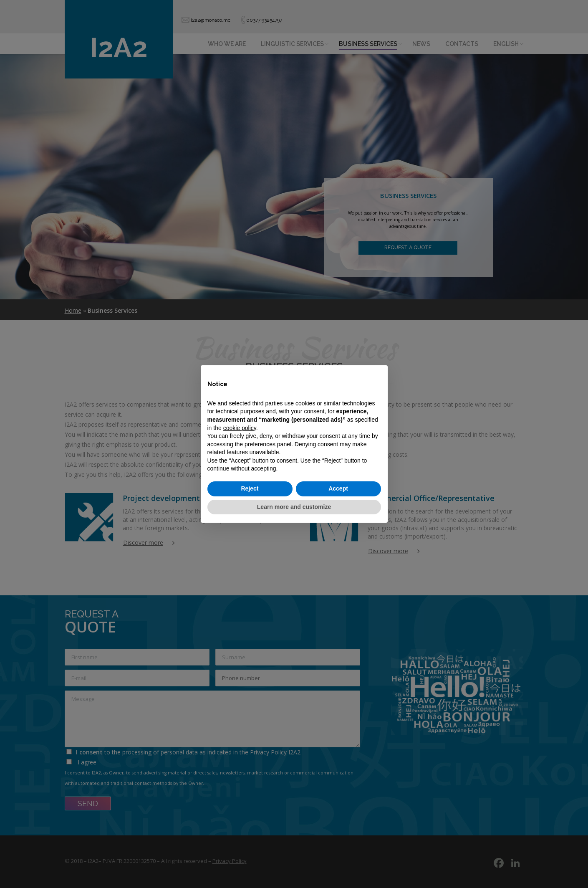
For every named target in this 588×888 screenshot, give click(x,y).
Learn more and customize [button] (294, 507)
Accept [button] (338, 488)
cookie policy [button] (240, 428)
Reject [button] (250, 488)
